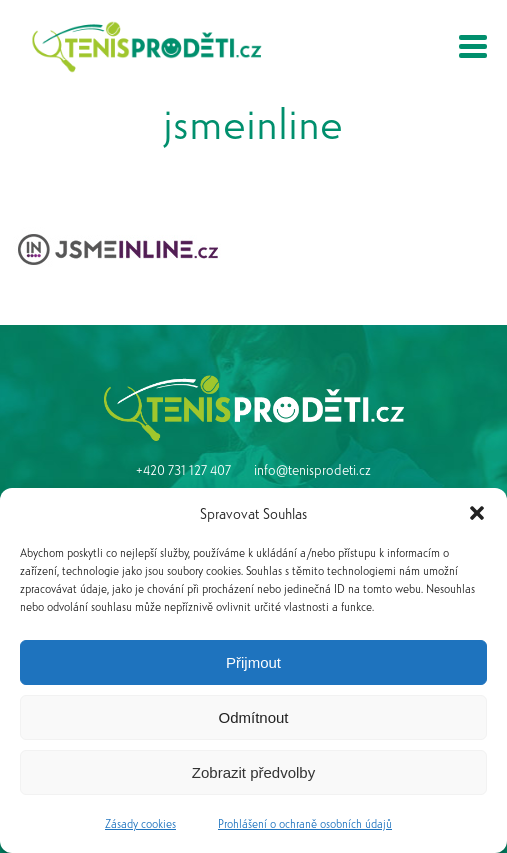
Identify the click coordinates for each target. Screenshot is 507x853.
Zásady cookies (140, 823)
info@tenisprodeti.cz (312, 469)
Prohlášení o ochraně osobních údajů (305, 823)
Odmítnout (253, 717)
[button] (477, 513)
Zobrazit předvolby (253, 772)
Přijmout (253, 662)
